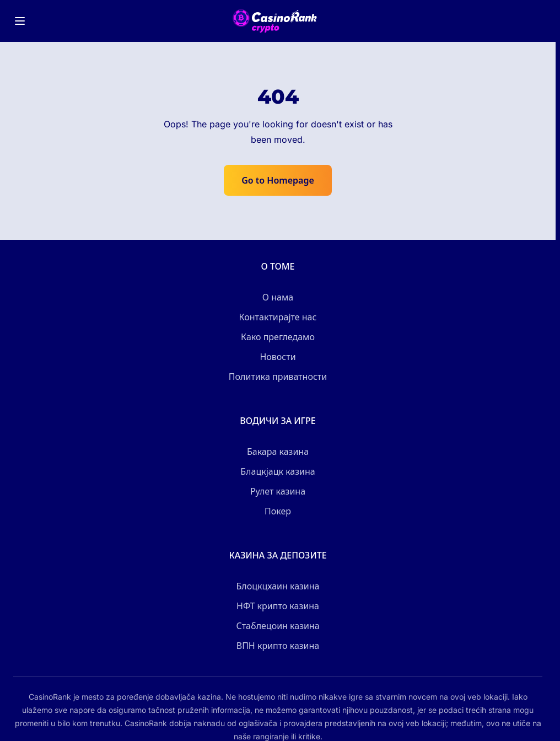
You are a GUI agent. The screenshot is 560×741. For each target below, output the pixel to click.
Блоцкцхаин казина (278, 586)
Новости (278, 357)
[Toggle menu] (20, 21)
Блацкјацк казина (278, 471)
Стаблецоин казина (278, 626)
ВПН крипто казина (278, 646)
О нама (278, 297)
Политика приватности (278, 377)
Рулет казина (278, 491)
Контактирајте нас (278, 317)
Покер (278, 511)
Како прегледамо (278, 337)
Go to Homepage (278, 180)
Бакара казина (278, 452)
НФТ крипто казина (278, 606)
